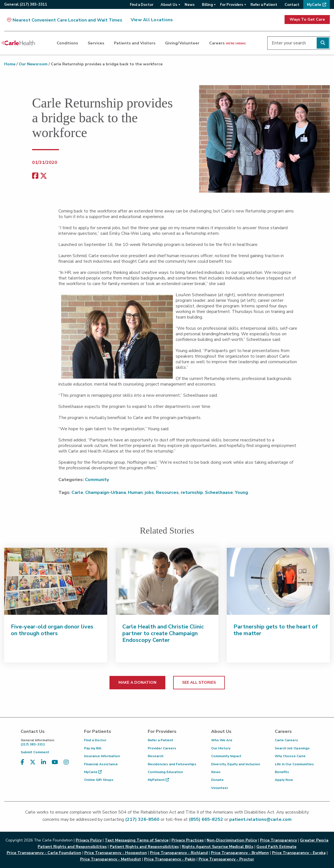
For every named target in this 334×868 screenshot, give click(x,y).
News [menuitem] (190, 5)
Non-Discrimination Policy (232, 840)
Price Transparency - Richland (179, 853)
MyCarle (93, 772)
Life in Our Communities (294, 764)
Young (241, 492)
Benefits (282, 772)
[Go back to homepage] (18, 43)
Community (97, 480)
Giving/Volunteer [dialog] (182, 43)
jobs (149, 492)
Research (156, 756)
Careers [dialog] (227, 43)
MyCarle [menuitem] (314, 5)
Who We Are (222, 740)
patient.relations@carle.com (260, 819)
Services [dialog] (96, 43)
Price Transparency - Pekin (170, 859)
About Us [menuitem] (169, 5)
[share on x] (44, 176)
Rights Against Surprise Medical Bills (218, 847)
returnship (192, 492)
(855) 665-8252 (206, 819)
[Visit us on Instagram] (66, 762)
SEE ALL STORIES (199, 682)
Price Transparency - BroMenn (240, 853)
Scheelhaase (219, 492)
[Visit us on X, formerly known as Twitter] (33, 762)
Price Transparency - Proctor (226, 859)
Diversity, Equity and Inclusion (236, 764)
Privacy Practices (188, 840)
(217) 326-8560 (142, 819)
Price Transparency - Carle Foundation (44, 853)
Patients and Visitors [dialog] (135, 43)
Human (135, 492)
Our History (221, 748)
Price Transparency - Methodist (111, 859)
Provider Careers (162, 748)
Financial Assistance (101, 764)
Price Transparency (278, 840)
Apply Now (284, 780)
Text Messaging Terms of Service (137, 840)
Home (10, 64)
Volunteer (220, 788)
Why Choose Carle (290, 756)
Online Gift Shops (99, 780)
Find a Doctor (95, 740)
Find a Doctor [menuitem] (142, 5)
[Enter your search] (299, 43)
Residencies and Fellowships (172, 764)
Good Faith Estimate (276, 847)
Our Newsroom (33, 64)
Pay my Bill (93, 748)
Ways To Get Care (307, 19)
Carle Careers (286, 740)
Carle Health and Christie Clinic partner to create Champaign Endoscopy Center (163, 633)
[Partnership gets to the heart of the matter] (278, 581)
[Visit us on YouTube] (55, 762)
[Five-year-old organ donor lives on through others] (56, 581)
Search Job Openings (292, 748)
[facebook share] (35, 176)
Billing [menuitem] (207, 5)
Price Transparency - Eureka (299, 853)
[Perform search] (323, 43)
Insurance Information (102, 756)
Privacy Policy (89, 840)
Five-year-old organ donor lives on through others (52, 630)
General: (26, 4)
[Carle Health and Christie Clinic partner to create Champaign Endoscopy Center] (167, 581)
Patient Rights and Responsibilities (144, 847)
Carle (77, 492)
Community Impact (226, 756)
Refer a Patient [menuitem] (264, 5)
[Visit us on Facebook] (22, 762)
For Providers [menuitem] (232, 5)
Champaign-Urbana (106, 492)
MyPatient (158, 780)
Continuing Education (165, 772)
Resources (167, 492)
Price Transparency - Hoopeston (116, 853)
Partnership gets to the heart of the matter (276, 630)
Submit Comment (35, 752)
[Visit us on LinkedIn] (44, 762)
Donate (217, 780)
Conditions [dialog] (67, 43)
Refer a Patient (160, 740)
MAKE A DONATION (137, 682)
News (216, 772)
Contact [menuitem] (292, 5)
